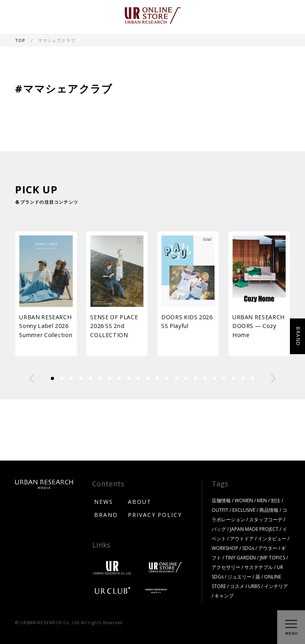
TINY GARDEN (240, 557)
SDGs (248, 548)
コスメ (237, 586)
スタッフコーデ (266, 519)
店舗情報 (221, 500)
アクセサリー (226, 567)
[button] (32, 378)
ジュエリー (239, 577)
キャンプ (224, 596)
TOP (21, 40)
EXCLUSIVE (244, 510)
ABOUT (140, 501)
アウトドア (242, 538)
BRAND (106, 515)
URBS (254, 586)
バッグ (219, 529)
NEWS (104, 501)
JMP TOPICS (272, 557)
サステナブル (259, 567)
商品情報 (269, 510)
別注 (276, 500)
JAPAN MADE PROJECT (254, 529)
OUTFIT (220, 510)
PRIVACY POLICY (155, 515)
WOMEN (244, 500)
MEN (262, 500)
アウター (268, 548)
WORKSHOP (225, 548)
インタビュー (272, 538)
